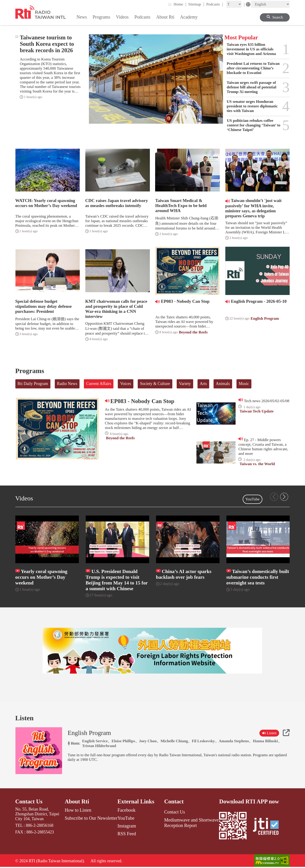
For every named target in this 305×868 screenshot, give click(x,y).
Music (244, 384)
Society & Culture (155, 384)
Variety (185, 384)
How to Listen (78, 811)
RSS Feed (127, 834)
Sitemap (196, 4)
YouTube (253, 499)
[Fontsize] (234, 4)
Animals (223, 384)
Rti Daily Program (33, 384)
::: (170, 4)
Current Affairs (99, 384)
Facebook (127, 811)
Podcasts (215, 4)
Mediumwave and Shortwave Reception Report (191, 823)
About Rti (77, 802)
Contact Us (29, 802)
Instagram (127, 826)
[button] (284, 497)
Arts (203, 384)
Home (180, 4)
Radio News (67, 384)
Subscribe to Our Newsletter (91, 818)
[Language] (270, 4)
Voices (126, 384)
